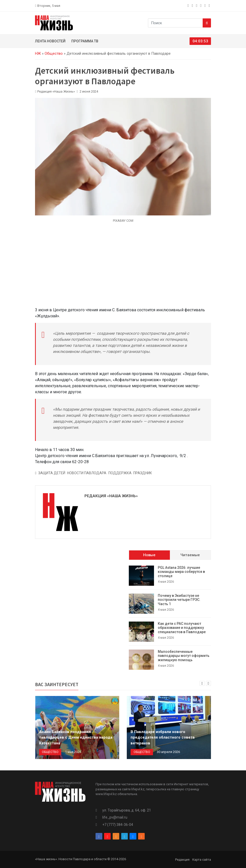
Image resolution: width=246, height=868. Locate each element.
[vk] (206, 6)
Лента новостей (50, 41)
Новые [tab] (149, 555)
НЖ (38, 53)
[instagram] (193, 6)
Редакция (182, 860)
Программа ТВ (85, 41)
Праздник (143, 473)
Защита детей (52, 473)
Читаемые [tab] (190, 555)
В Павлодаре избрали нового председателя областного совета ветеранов (163, 737)
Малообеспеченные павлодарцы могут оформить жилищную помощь (184, 656)
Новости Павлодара (87, 473)
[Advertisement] (123, 268)
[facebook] (189, 6)
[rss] (210, 6)
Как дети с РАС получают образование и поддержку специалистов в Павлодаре (182, 628)
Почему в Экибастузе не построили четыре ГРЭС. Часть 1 (179, 600)
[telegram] (201, 6)
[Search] (207, 23)
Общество (54, 53)
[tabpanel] (170, 618)
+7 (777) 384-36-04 (118, 825)
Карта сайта (202, 860)
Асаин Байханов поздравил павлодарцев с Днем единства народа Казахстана (76, 737)
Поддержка (120, 473)
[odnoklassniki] (197, 6)
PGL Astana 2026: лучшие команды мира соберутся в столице (181, 572)
